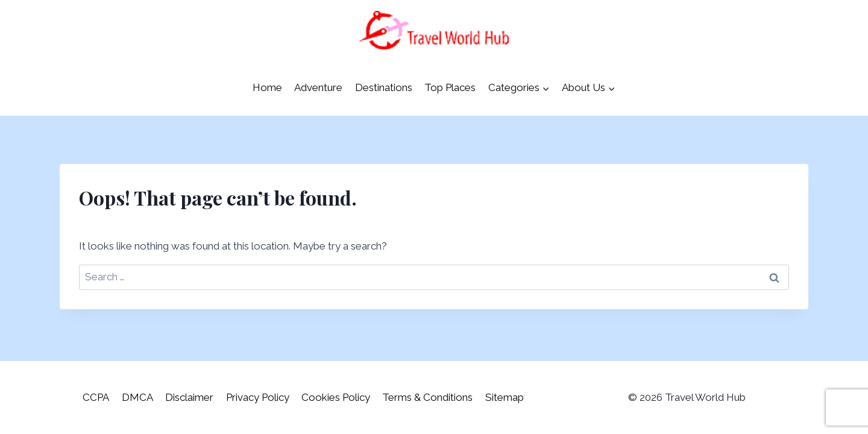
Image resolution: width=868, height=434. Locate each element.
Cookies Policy (336, 397)
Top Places (450, 87)
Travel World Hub (705, 397)
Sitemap (505, 397)
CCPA (96, 397)
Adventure (318, 87)
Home (267, 87)
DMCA (137, 397)
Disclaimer (189, 397)
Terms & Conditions (427, 397)
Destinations (384, 87)
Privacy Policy (258, 397)
